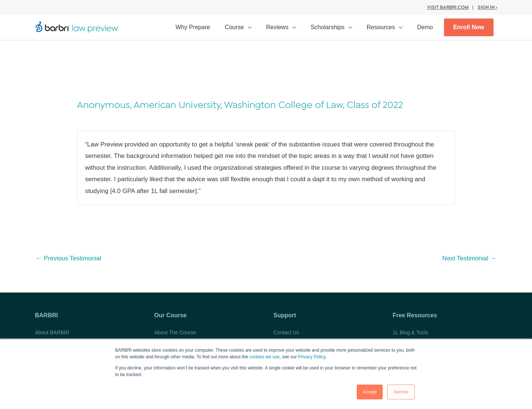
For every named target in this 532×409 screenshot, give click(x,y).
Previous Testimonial (69, 258)
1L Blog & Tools (411, 332)
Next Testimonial (469, 258)
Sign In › (487, 7)
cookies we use (264, 357)
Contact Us (286, 332)
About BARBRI (52, 332)
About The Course (175, 332)
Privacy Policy (312, 357)
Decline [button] (401, 392)
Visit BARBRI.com (448, 7)
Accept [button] (370, 392)
